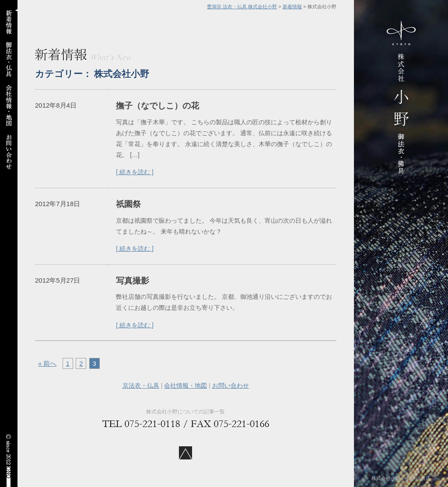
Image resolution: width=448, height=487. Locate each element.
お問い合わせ (231, 385)
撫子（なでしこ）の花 (157, 106)
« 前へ (47, 363)
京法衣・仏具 (141, 385)
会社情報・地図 (185, 385)
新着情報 (292, 7)
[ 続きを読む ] (135, 172)
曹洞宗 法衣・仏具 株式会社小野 (242, 7)
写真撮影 (133, 281)
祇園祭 (128, 204)
